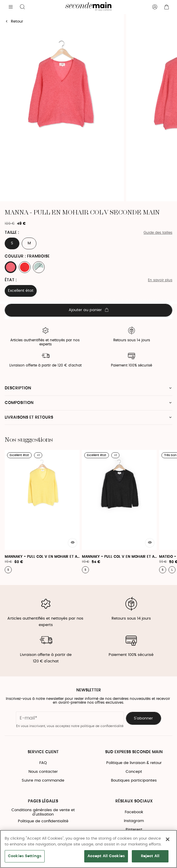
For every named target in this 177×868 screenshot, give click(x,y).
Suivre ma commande (43, 781)
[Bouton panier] (166, 7)
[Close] (168, 839)
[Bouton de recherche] (22, 7)
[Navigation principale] (11, 7)
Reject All (150, 856)
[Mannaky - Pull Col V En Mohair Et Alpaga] (42, 512)
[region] (88, 849)
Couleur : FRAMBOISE (27, 256)
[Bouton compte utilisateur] (155, 7)
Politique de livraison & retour (134, 763)
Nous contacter (43, 772)
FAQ (43, 763)
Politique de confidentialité (43, 821)
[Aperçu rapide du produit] (73, 543)
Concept (134, 772)
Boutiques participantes (134, 781)
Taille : (12, 233)
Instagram (134, 821)
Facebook (134, 812)
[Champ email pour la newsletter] (70, 718)
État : (11, 280)
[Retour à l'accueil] (88, 7)
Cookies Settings (25, 856)
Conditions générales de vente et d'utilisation (43, 812)
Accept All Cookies (106, 856)
